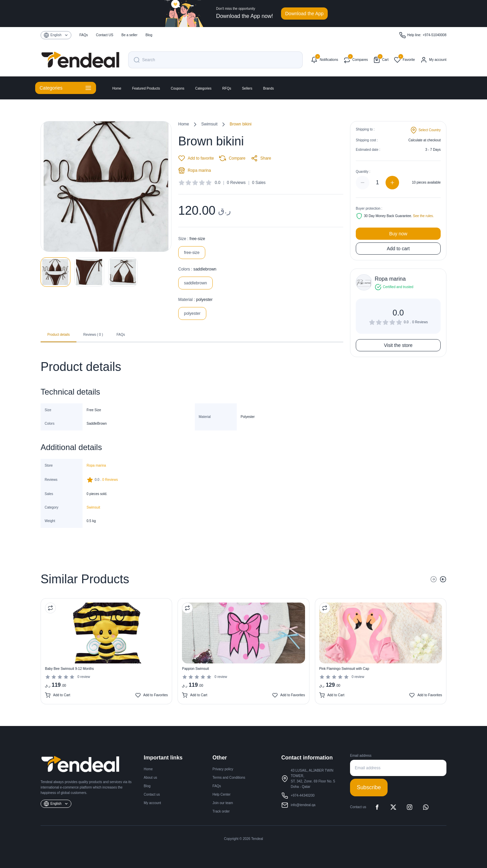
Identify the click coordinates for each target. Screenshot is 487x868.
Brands (269, 88)
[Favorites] (404, 60)
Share (261, 158)
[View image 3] (123, 272)
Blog (147, 786)
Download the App (304, 14)
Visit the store (398, 345)
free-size (192, 253)
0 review (84, 677)
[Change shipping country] (425, 130)
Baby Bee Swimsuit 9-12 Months (69, 669)
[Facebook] (377, 807)
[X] (393, 807)
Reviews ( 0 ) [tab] (93, 335)
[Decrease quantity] (363, 183)
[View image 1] (55, 272)
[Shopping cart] (381, 60)
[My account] (433, 60)
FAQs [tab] (121, 335)
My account (152, 803)
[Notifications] (324, 60)
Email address (361, 756)
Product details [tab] (59, 337)
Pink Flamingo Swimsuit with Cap (344, 669)
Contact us (152, 794)
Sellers (247, 88)
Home (117, 88)
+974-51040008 (435, 35)
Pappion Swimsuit (195, 669)
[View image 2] (89, 272)
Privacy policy (223, 769)
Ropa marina (195, 170)
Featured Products (146, 88)
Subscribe (369, 787)
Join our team (223, 803)
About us (150, 778)
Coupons (178, 88)
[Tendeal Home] (80, 60)
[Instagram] (410, 807)
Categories (203, 88)
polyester (192, 313)
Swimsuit (209, 124)
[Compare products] (356, 60)
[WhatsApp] (426, 807)
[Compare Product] (50, 608)
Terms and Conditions (229, 778)
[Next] (443, 579)
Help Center (221, 794)
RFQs (227, 88)
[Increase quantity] (392, 183)
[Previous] (434, 579)
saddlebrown (195, 283)
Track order (221, 811)
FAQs (217, 786)
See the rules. (423, 216)
